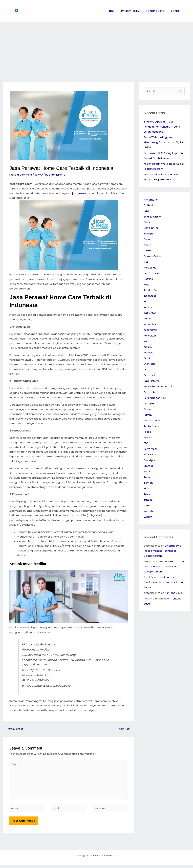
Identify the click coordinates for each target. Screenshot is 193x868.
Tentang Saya (156, 11)
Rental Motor (152, 427)
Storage (149, 466)
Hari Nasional (152, 273)
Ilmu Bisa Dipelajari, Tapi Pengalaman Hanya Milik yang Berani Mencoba (162, 127)
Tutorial (148, 500)
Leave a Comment (21, 175)
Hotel (147, 285)
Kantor (148, 319)
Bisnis (147, 223)
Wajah (148, 506)
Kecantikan (151, 324)
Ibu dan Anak (152, 291)
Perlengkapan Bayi (155, 398)
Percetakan (151, 392)
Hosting (149, 279)
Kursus (148, 347)
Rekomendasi (152, 421)
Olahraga (150, 364)
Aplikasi (148, 206)
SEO (146, 443)
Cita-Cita (150, 251)
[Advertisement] (96, 47)
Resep (148, 432)
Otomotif (150, 376)
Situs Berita (151, 455)
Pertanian (150, 404)
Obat (147, 359)
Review (40, 175)
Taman (148, 483)
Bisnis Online (151, 228)
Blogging (149, 234)
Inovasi (148, 308)
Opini (147, 370)
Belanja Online (153, 217)
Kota (147, 341)
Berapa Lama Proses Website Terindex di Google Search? (163, 551)
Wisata (148, 517)
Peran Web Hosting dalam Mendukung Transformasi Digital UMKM (164, 143)
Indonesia (150, 296)
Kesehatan (151, 330)
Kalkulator (150, 313)
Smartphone (152, 460)
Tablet (148, 477)
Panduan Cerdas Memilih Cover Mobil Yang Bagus (161, 583)
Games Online (153, 257)
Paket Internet (153, 381)
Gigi (146, 262)
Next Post (126, 729)
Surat (147, 472)
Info (146, 302)
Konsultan (150, 336)
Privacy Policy (132, 11)
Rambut (149, 415)
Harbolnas (150, 268)
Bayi (146, 211)
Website (149, 511)
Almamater (151, 200)
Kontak (176, 11)
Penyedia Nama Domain (159, 387)
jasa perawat (81, 193)
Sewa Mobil (151, 449)
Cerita (148, 245)
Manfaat (149, 353)
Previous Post (14, 729)
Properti (149, 409)
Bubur (147, 240)
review (29, 701)
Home (113, 11)
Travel (148, 495)
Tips (146, 489)
